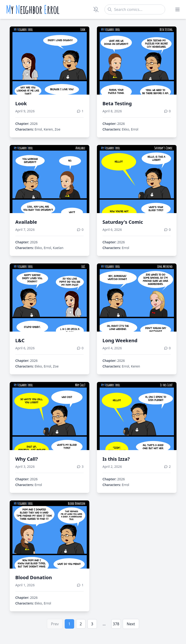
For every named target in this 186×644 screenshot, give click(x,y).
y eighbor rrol (33, 9)
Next (131, 624)
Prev (55, 624)
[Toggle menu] (177, 9)
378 (116, 624)
